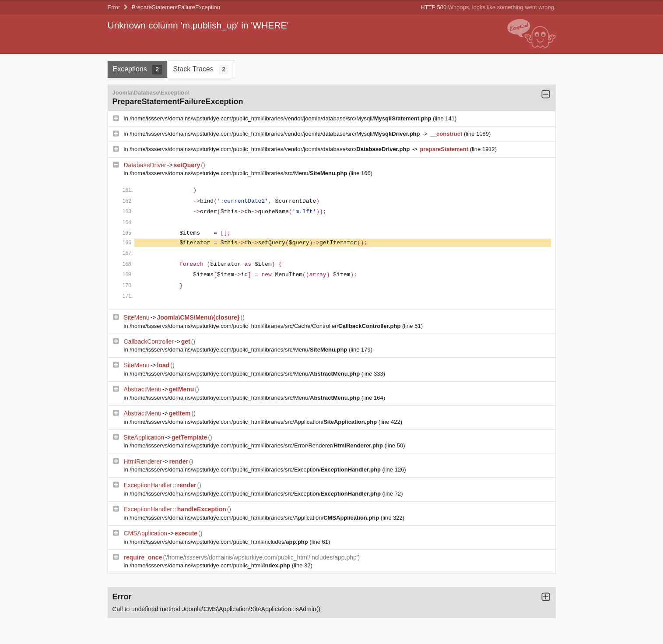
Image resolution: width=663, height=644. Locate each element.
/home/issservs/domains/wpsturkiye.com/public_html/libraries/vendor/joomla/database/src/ (270, 149)
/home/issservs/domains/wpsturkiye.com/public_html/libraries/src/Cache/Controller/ (266, 326)
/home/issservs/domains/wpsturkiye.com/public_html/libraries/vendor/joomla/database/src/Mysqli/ (281, 118)
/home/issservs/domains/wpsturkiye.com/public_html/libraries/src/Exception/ (256, 470)
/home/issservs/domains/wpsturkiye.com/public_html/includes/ (219, 542)
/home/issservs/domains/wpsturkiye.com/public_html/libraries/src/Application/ (254, 422)
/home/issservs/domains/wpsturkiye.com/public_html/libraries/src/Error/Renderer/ (257, 445)
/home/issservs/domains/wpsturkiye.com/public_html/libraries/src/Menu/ (239, 173)
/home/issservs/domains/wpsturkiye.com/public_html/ (211, 565)
